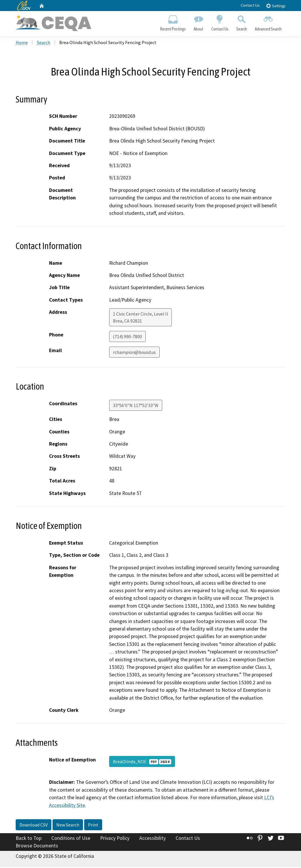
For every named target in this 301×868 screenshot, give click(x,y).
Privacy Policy (115, 839)
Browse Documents (37, 847)
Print (93, 826)
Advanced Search (268, 22)
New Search (68, 826)
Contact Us (250, 5)
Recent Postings (173, 22)
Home (22, 43)
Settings (276, 6)
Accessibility (153, 839)
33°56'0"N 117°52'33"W (136, 406)
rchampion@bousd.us (134, 353)
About (199, 22)
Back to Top (29, 839)
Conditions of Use (71, 839)
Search (241, 22)
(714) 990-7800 (127, 337)
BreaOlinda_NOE (142, 762)
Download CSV (34, 826)
